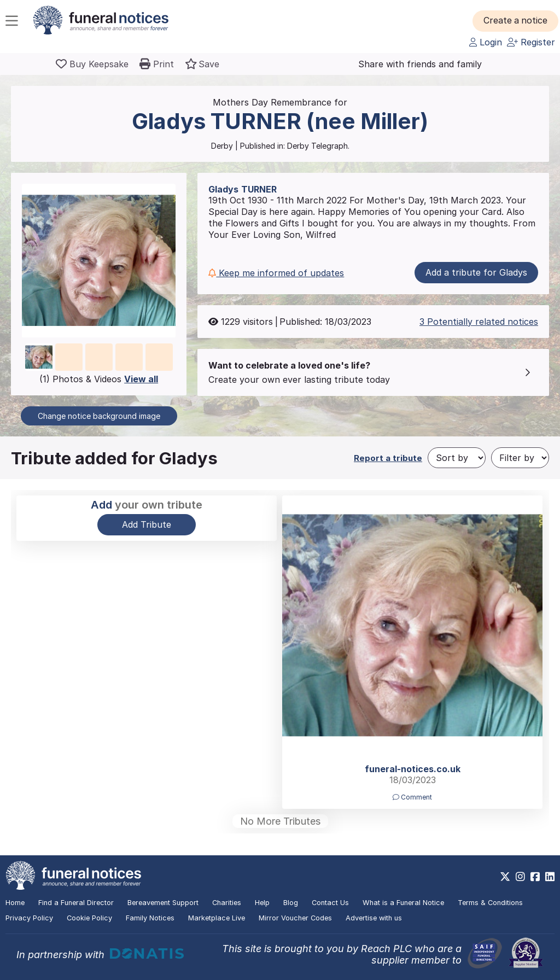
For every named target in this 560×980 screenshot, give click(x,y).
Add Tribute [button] (147, 524)
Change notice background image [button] (99, 416)
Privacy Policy (29, 918)
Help (262, 903)
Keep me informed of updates (276, 273)
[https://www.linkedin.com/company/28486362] (550, 877)
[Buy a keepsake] (92, 64)
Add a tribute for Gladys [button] (476, 272)
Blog (291, 903)
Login (486, 42)
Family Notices (150, 918)
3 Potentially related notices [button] (479, 322)
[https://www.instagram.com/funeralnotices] (520, 877)
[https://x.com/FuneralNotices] (505, 877)
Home (15, 903)
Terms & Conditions (490, 903)
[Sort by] (457, 458)
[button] (516, 21)
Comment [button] (412, 797)
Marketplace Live (217, 918)
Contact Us (330, 903)
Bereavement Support (163, 903)
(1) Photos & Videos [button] (99, 379)
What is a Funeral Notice (403, 903)
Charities (227, 903)
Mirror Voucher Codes (295, 918)
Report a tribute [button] (388, 458)
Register (531, 42)
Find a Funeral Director (76, 903)
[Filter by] (520, 458)
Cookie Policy (89, 918)
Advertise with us (374, 918)
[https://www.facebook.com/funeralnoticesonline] (535, 877)
